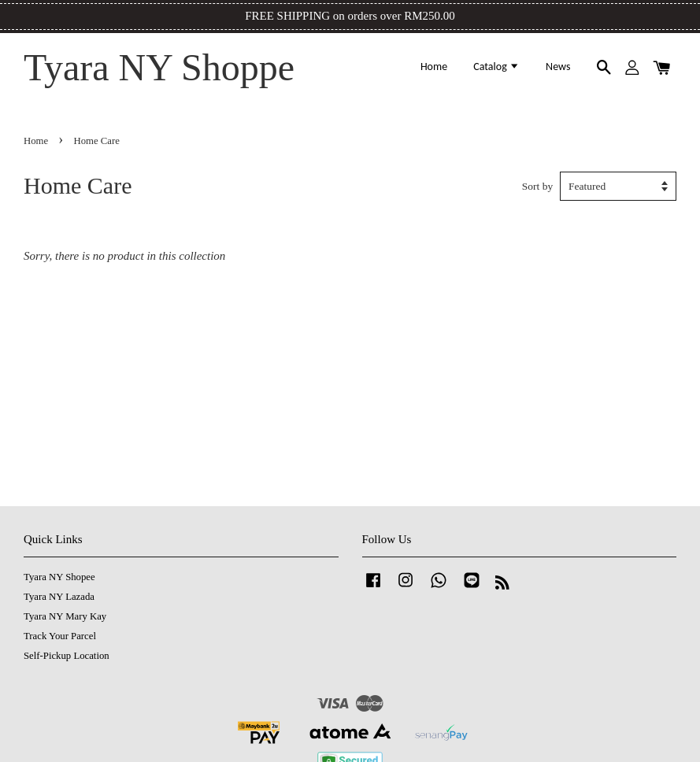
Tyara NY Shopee (59, 577)
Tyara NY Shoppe (159, 67)
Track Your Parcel (60, 636)
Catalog (496, 67)
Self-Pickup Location (67, 656)
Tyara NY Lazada (59, 597)
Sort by (537, 186)
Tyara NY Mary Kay (65, 616)
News (558, 67)
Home (434, 67)
